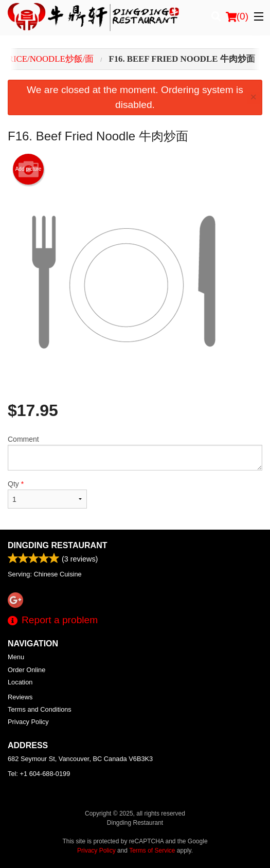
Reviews (20, 697)
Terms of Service (152, 851)
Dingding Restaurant (57, 545)
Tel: (39, 774)
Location (20, 682)
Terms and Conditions (40, 709)
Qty (47, 494)
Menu (16, 657)
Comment (135, 453)
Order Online (26, 670)
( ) (237, 16)
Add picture (29, 169)
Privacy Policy (28, 722)
